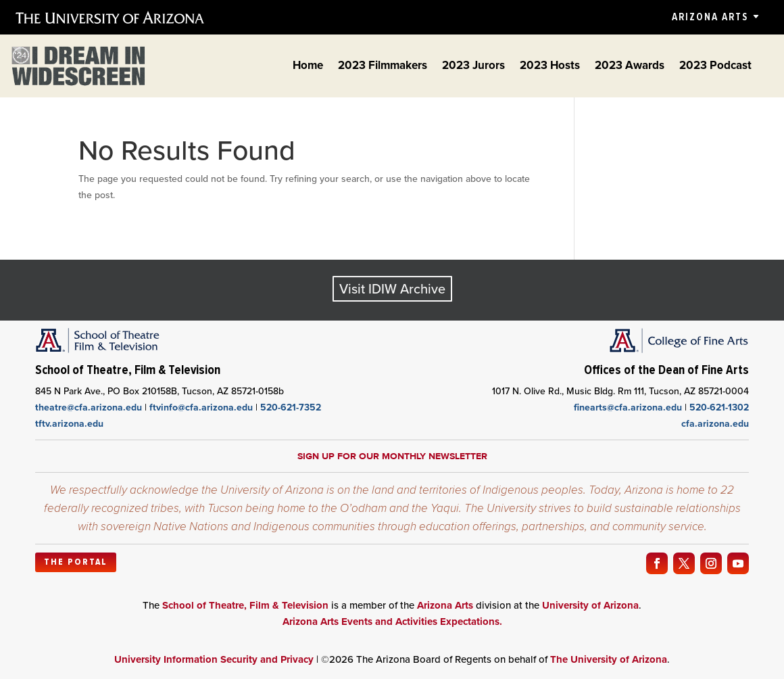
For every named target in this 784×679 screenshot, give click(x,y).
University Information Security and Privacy (214, 659)
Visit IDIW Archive (392, 289)
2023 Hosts (550, 67)
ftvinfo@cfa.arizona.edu (201, 407)
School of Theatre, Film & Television (245, 605)
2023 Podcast (715, 67)
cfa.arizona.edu (715, 424)
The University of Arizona (609, 659)
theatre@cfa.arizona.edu (89, 407)
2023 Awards (630, 67)
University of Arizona (590, 605)
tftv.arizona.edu (69, 424)
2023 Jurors (473, 67)
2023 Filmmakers (383, 67)
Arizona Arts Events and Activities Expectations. (392, 622)
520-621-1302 (719, 407)
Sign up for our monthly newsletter (392, 456)
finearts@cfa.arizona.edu (628, 407)
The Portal (76, 562)
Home (308, 67)
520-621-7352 (291, 407)
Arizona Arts (710, 17)
